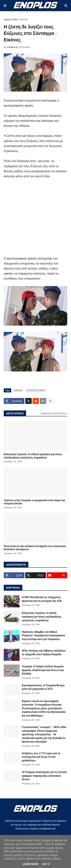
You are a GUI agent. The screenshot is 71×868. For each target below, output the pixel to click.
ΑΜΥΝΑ (24, 19)
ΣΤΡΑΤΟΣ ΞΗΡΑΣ (36, 390)
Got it (46, 864)
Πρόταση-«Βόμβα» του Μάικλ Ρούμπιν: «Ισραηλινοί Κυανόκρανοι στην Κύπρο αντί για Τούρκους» (44, 635)
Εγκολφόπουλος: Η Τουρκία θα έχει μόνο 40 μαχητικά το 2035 (43, 687)
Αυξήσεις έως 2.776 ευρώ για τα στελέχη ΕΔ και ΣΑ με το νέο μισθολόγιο (41, 757)
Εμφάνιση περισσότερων (54, 413)
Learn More (30, 864)
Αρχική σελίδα (11, 19)
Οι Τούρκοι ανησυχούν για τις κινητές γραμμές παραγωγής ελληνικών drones (44, 776)
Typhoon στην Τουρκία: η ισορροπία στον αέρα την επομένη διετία (34, 502)
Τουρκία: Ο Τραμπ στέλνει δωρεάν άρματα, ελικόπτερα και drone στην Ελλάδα (43, 670)
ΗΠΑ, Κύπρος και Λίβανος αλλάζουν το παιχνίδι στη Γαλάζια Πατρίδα (44, 652)
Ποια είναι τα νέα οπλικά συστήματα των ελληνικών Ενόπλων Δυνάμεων (35, 548)
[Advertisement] (35, 219)
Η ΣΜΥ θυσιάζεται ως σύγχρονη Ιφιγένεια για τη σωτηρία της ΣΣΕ (42, 599)
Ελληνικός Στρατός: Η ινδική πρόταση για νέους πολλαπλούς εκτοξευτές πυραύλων (33, 456)
